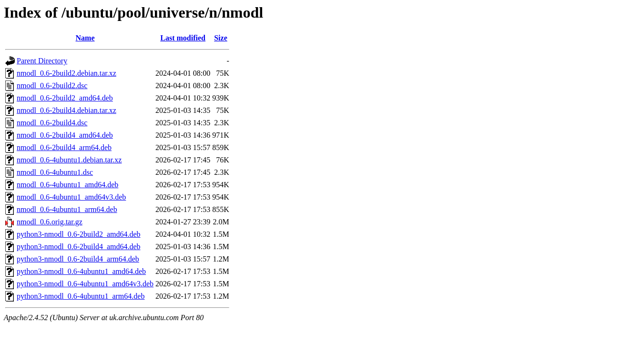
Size (221, 38)
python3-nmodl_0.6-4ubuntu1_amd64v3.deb (85, 284)
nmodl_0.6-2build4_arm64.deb (64, 147)
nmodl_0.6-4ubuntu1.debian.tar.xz (69, 160)
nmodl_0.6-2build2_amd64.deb (65, 98)
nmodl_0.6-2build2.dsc (52, 86)
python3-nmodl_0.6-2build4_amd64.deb (79, 247)
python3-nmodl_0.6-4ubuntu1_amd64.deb (81, 271)
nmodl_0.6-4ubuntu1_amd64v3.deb (71, 197)
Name (85, 38)
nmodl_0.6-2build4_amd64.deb (65, 135)
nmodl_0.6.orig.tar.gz (50, 222)
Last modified (183, 38)
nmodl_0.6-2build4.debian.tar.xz (66, 110)
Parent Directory (42, 61)
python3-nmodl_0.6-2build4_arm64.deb (78, 259)
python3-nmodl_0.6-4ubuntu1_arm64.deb (81, 296)
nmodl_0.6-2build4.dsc (52, 123)
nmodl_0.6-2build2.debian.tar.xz (66, 73)
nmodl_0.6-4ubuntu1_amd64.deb (67, 185)
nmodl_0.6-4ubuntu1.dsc (55, 172)
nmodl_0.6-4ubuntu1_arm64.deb (67, 209)
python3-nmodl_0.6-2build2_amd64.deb (79, 234)
